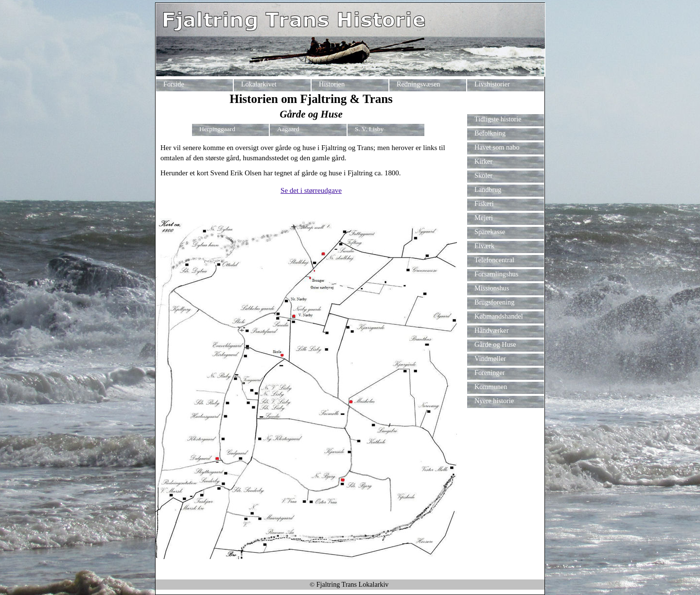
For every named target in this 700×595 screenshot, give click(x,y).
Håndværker (491, 330)
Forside (174, 84)
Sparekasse (490, 232)
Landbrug (488, 189)
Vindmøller (490, 358)
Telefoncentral (494, 260)
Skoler (483, 175)
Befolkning (490, 133)
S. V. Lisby (369, 129)
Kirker (484, 161)
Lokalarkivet (259, 84)
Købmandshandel (499, 316)
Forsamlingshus (496, 274)
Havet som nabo (497, 147)
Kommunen (491, 387)
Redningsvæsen (418, 84)
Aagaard (288, 129)
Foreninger (490, 373)
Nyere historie (494, 401)
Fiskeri (484, 204)
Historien (332, 84)
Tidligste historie (498, 119)
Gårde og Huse (495, 344)
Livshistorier (492, 84)
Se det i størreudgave (311, 190)
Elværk (484, 246)
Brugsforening (494, 302)
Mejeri (484, 218)
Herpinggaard (217, 129)
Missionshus (492, 288)
